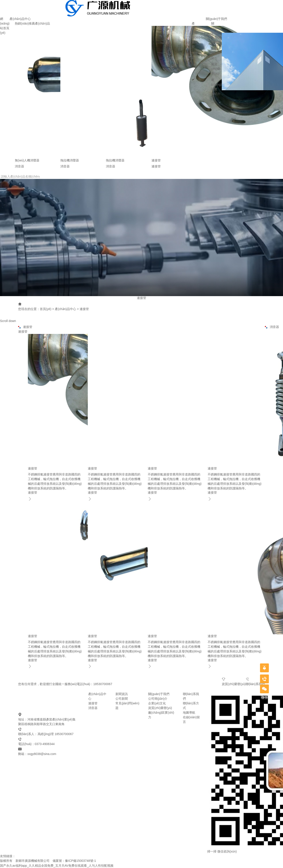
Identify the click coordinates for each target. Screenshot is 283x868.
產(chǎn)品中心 (20, 19)
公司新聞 (122, 699)
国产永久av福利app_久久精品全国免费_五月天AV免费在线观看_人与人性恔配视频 (57, 866)
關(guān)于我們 (216, 19)
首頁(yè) (46, 309)
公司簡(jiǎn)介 (158, 699)
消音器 (93, 708)
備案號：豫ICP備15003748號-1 (74, 861)
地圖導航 (189, 713)
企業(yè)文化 (215, 53)
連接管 (84, 309)
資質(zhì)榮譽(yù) (216, 69)
